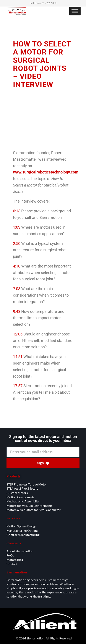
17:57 (18, 386)
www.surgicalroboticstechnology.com (46, 172)
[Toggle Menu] (75, 11)
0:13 (17, 211)
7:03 (17, 289)
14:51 (18, 357)
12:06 (18, 334)
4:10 (17, 266)
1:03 (17, 227)
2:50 (17, 244)
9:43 (17, 311)
